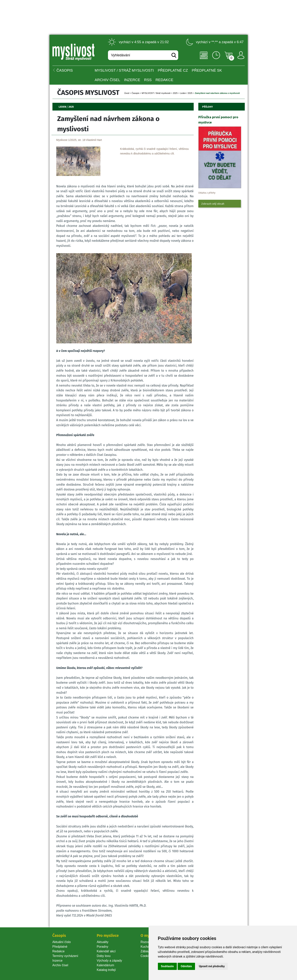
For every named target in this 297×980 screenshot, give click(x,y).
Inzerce (57, 961)
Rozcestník (148, 942)
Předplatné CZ (173, 70)
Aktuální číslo (62, 942)
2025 (175, 93)
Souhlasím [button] (167, 966)
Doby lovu (104, 956)
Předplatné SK (207, 70)
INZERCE (132, 80)
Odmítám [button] (186, 966)
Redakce (164, 80)
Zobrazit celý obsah (213, 204)
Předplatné (60, 947)
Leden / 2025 (186, 93)
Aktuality (103, 942)
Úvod (127, 93)
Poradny (103, 947)
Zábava (146, 951)
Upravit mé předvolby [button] (212, 966)
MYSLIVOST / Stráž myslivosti (124, 70)
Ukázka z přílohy (207, 193)
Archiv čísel (107, 80)
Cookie (146, 956)
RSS (148, 80)
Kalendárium (105, 965)
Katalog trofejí (106, 970)
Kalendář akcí (106, 951)
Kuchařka (147, 947)
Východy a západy (109, 961)
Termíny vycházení (65, 956)
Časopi (135, 93)
